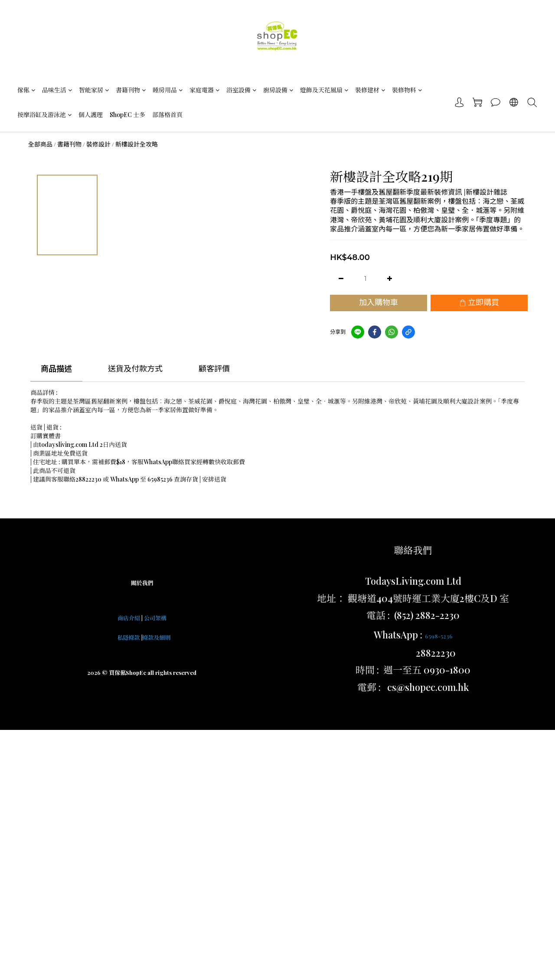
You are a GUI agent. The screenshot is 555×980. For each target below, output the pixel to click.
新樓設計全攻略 (137, 144)
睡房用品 (168, 90)
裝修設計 (98, 144)
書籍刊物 (131, 90)
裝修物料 (407, 90)
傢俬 (26, 90)
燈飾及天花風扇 (324, 90)
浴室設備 (241, 90)
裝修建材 (370, 90)
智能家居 (94, 90)
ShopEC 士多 (127, 115)
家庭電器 (204, 90)
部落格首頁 (167, 115)
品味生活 (57, 90)
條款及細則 (157, 637)
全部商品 (40, 144)
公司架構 (155, 618)
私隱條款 (128, 637)
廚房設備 (278, 90)
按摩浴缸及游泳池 (44, 115)
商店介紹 (129, 618)
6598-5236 (439, 636)
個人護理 (91, 115)
